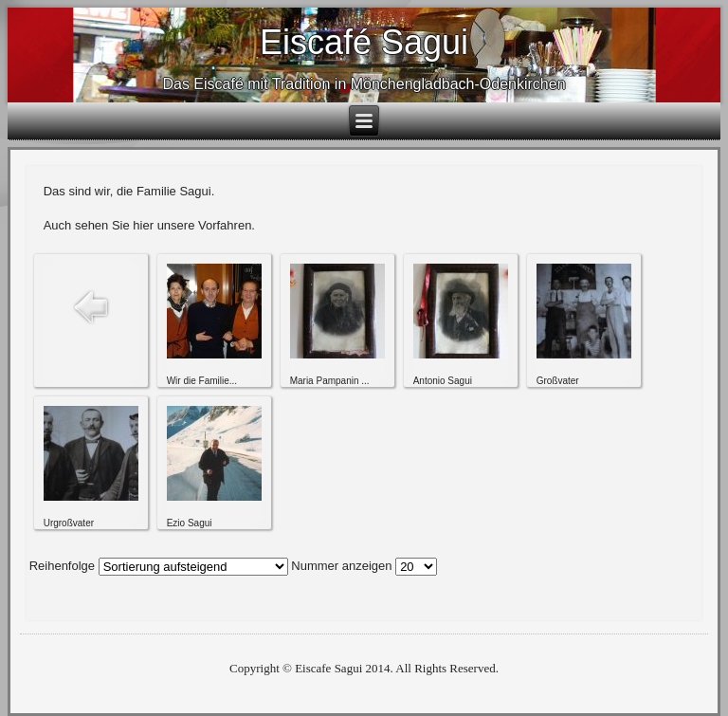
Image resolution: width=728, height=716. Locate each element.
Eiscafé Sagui (364, 42)
